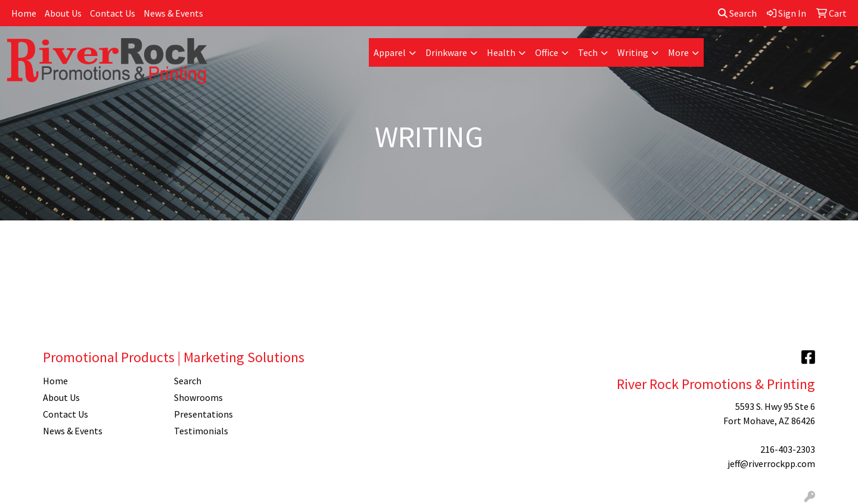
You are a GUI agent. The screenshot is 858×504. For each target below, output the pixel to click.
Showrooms (198, 397)
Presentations (203, 414)
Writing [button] (633, 52)
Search (737, 13)
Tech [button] (588, 52)
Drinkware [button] (446, 52)
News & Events (173, 13)
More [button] (678, 52)
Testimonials (201, 431)
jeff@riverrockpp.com (771, 463)
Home (24, 13)
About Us (63, 13)
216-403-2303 (788, 449)
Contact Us (113, 13)
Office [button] (547, 52)
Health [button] (501, 52)
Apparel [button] (390, 52)
